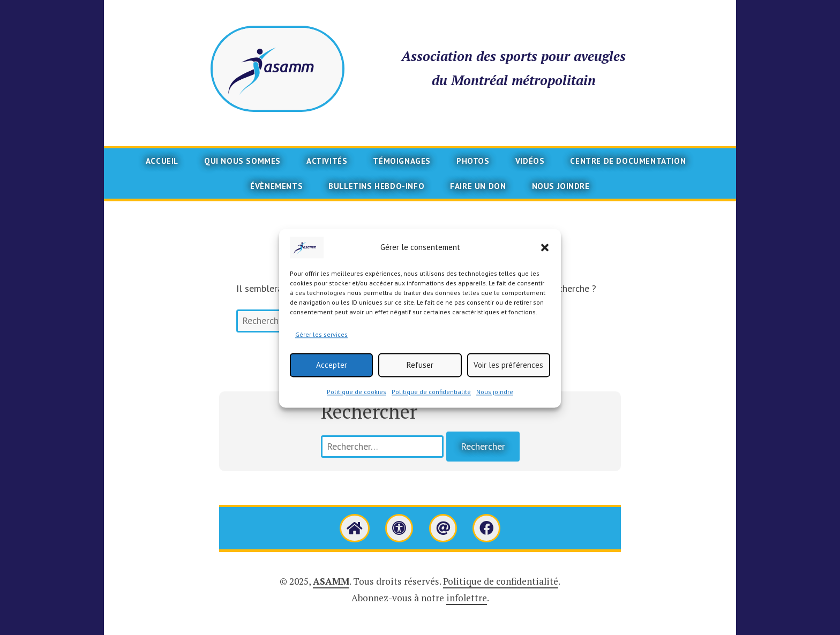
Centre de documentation (628, 161)
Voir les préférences (508, 376)
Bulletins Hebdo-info (376, 186)
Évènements (276, 186)
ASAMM (331, 581)
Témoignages (402, 161)
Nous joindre (495, 403)
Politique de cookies (357, 403)
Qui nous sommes (242, 161)
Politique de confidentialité (431, 403)
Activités (327, 161)
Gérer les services (321, 346)
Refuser (420, 376)
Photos (473, 161)
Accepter (332, 376)
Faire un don (478, 186)
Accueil (162, 161)
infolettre (467, 598)
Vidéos (530, 161)
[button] (545, 259)
